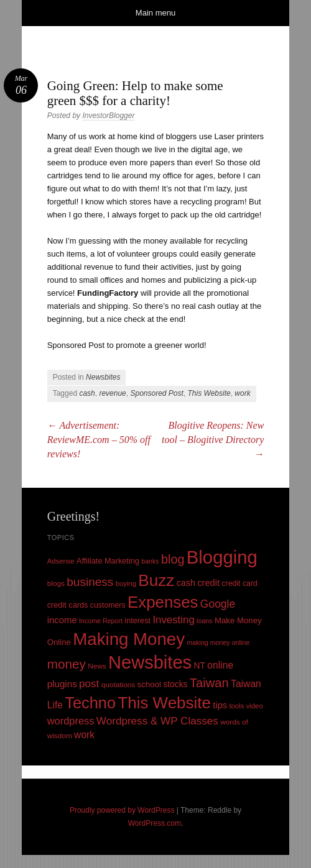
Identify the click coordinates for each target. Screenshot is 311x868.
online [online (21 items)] (220, 665)
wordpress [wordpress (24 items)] (71, 721)
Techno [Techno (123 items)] (90, 703)
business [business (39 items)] (90, 582)
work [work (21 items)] (84, 735)
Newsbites (103, 377)
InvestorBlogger (108, 116)
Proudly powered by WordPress (122, 810)
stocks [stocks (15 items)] (175, 684)
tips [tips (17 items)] (220, 705)
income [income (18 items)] (62, 620)
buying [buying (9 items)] (126, 583)
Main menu (155, 13)
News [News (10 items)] (97, 666)
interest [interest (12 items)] (137, 620)
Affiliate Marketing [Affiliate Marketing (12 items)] (108, 561)
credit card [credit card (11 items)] (239, 583)
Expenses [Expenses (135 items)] (163, 602)
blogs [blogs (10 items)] (56, 583)
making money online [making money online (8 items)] (218, 642)
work (242, 393)
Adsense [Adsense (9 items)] (61, 561)
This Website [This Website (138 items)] (164, 703)
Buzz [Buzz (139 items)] (156, 580)
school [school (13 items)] (149, 684)
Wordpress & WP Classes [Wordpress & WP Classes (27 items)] (157, 721)
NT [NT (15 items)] (199, 665)
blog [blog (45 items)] (173, 559)
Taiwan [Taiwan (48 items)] (209, 683)
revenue (112, 393)
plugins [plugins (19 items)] (62, 684)
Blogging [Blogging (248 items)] (222, 557)
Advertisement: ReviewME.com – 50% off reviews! (99, 440)
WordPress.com (155, 823)
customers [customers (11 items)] (108, 605)
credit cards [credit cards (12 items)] (68, 605)
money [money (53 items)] (67, 664)
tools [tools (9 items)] (236, 706)
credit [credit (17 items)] (208, 583)
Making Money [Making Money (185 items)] (129, 639)
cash (87, 393)
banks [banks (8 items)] (150, 561)
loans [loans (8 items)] (204, 621)
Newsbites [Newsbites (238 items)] (150, 662)
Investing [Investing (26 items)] (173, 620)
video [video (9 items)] (255, 706)
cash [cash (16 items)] (186, 583)
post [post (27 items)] (89, 684)
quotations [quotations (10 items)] (118, 685)
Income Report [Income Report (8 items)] (101, 621)
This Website (209, 393)
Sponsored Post (156, 393)
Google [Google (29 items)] (218, 604)
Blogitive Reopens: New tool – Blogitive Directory (213, 440)
